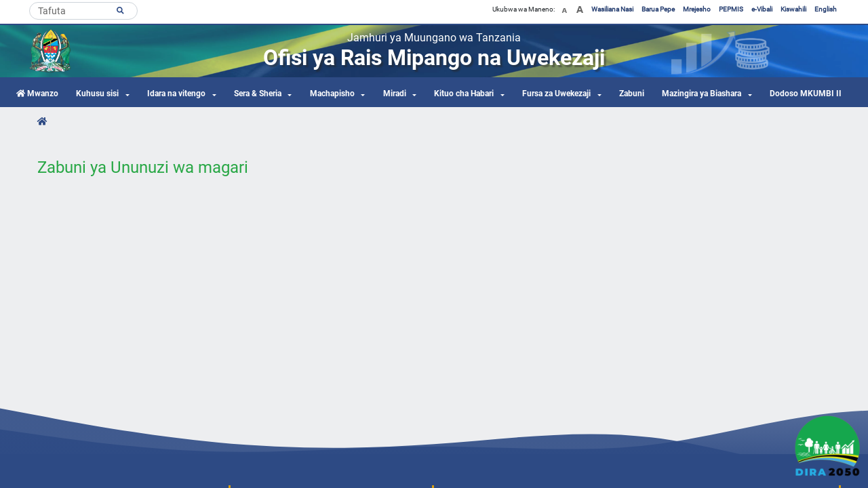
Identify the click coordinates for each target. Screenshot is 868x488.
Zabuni (632, 94)
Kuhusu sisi (97, 94)
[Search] (83, 11)
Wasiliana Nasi (612, 9)
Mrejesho (697, 9)
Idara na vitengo (176, 94)
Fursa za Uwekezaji (556, 94)
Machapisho (332, 94)
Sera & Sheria (258, 94)
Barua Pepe (658, 9)
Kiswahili (793, 9)
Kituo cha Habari (464, 94)
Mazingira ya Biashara (702, 94)
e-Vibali (762, 9)
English (826, 9)
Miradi (395, 94)
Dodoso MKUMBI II (806, 94)
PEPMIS (731, 9)
